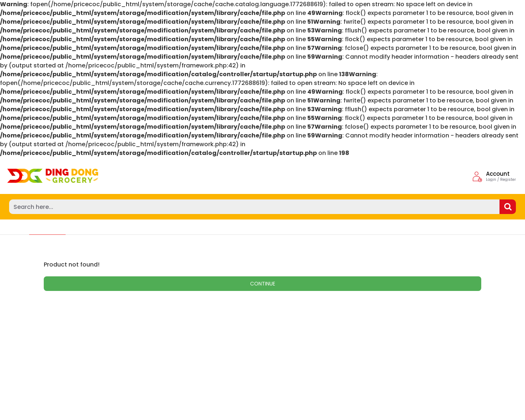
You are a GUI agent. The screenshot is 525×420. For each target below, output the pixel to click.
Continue (263, 284)
